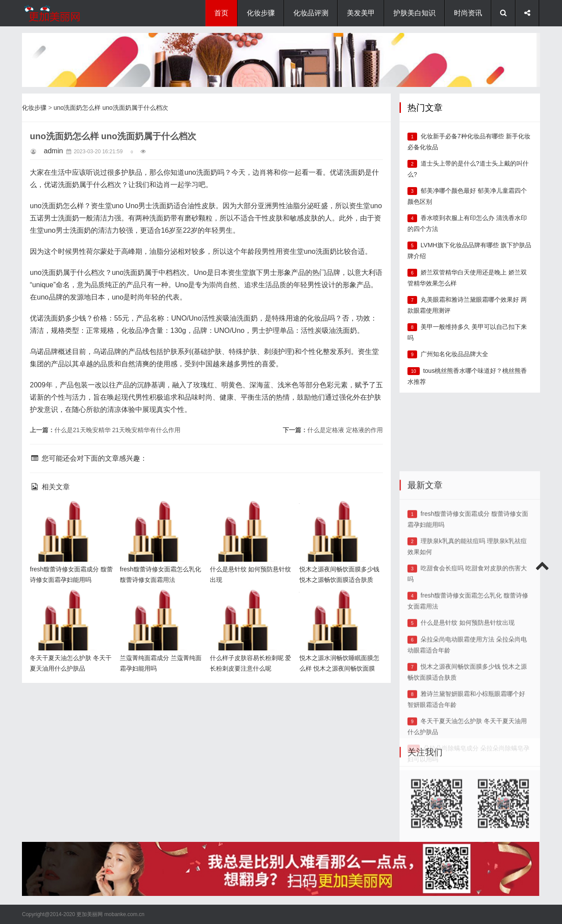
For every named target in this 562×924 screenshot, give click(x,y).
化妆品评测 (311, 13)
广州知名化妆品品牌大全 (454, 354)
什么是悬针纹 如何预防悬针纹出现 (468, 698)
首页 (221, 13)
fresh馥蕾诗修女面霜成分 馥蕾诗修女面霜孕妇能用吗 (69, 514)
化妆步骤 (261, 13)
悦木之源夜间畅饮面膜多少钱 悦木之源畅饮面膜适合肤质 (339, 514)
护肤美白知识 (414, 13)
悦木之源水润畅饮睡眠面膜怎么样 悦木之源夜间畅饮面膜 (339, 603)
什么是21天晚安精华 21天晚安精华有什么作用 (117, 430)
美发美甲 (361, 13)
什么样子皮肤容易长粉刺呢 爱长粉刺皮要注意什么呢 (249, 603)
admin (54, 151)
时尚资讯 (468, 13)
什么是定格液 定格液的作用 (345, 430)
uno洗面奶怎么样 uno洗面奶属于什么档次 (111, 108)
